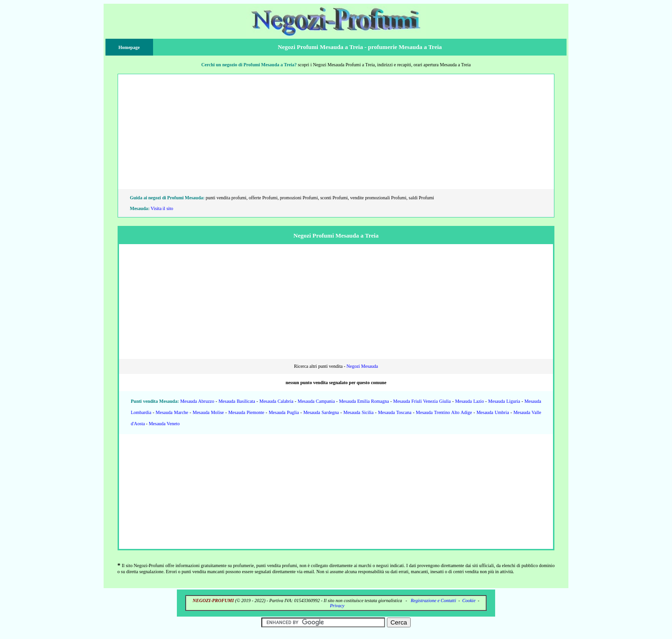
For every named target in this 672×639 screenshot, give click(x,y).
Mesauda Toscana (395, 412)
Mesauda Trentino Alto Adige (444, 412)
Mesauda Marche (172, 412)
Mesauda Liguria (504, 401)
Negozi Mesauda (362, 366)
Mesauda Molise (208, 412)
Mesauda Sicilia (359, 412)
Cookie (469, 600)
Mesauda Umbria (493, 412)
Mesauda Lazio (469, 401)
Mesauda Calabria (276, 401)
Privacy (337, 606)
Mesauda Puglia (284, 412)
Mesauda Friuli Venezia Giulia (422, 401)
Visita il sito (162, 208)
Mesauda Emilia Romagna (364, 401)
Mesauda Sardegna (321, 412)
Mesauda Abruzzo (197, 401)
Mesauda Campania (316, 401)
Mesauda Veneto (164, 424)
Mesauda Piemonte (246, 412)
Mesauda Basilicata (237, 401)
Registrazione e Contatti (433, 600)
